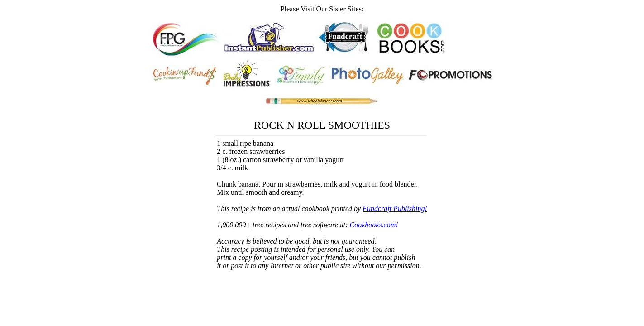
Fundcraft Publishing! (395, 209)
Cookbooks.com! (374, 225)
